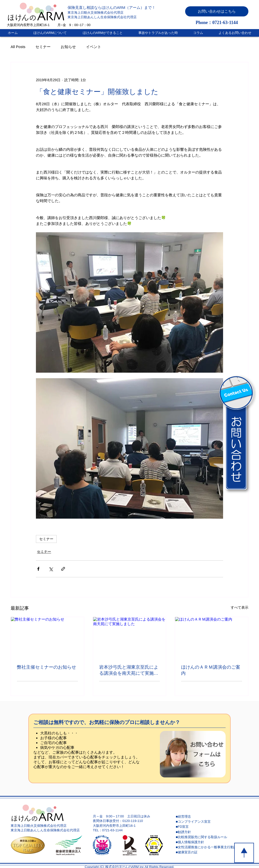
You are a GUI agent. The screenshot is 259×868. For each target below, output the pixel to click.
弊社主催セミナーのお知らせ (47, 667)
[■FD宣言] (212, 827)
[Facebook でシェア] (38, 569)
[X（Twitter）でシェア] (51, 569)
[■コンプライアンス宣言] (212, 822)
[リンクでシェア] (63, 569)
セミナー (43, 47)
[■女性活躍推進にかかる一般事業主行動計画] (212, 847)
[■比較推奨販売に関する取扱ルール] (212, 837)
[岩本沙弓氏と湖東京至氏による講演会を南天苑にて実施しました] (130, 638)
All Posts (18, 47)
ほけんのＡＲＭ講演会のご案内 (211, 670)
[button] (217, 11)
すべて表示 (240, 607)
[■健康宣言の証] (212, 852)
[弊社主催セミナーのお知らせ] (47, 638)
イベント (94, 47)
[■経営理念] (212, 817)
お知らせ (68, 47)
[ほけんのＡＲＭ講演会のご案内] (212, 638)
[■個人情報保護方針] (212, 842)
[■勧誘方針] (212, 832)
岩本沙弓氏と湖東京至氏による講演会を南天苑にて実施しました (129, 670)
